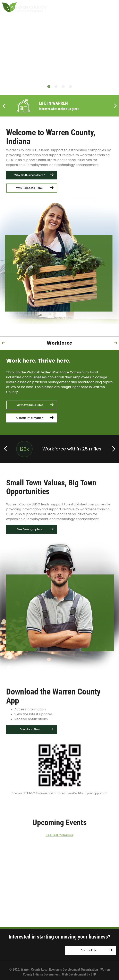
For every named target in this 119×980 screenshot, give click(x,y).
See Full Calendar (60, 835)
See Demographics (30, 529)
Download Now (30, 729)
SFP (93, 974)
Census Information (30, 418)
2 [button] (56, 87)
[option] (59, 72)
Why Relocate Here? (30, 188)
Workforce (59, 343)
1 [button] (49, 87)
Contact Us (88, 950)
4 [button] (70, 87)
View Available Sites (30, 405)
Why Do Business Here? (30, 175)
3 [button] (63, 87)
